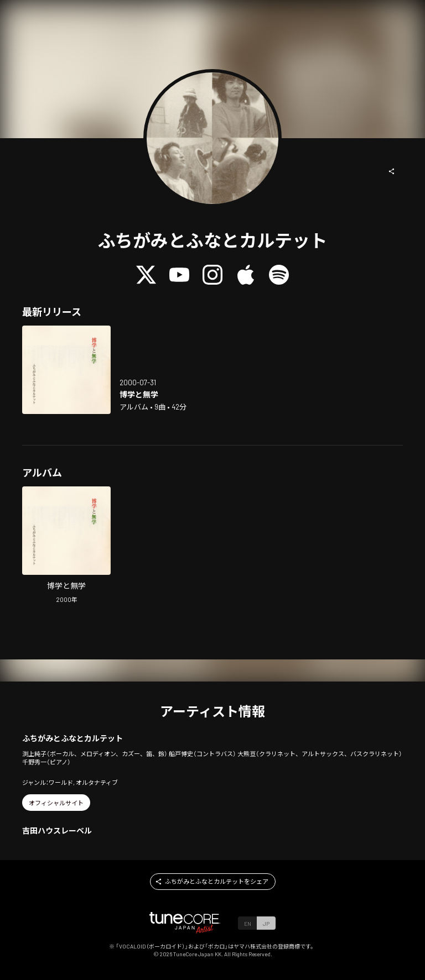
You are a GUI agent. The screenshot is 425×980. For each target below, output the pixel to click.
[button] (392, 171)
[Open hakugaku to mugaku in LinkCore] (66, 370)
